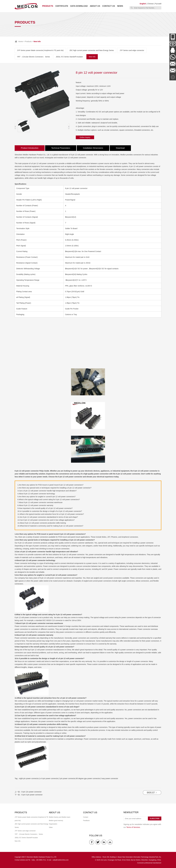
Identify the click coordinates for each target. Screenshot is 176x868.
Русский (158, 4)
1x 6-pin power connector (49, 778)
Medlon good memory (56, 821)
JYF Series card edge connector (132, 50)
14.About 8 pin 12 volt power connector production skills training (42, 523)
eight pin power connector (29, 778)
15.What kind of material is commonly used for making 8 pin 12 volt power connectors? (50, 526)
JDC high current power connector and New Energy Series (92, 50)
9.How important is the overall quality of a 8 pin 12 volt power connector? (45, 508)
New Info (92, 57)
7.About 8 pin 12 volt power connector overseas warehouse (40, 502)
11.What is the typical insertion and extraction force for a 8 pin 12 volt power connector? (51, 514)
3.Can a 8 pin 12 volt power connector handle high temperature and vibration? (47, 491)
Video (51, 827)
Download (120, 148)
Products (48, 6)
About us (95, 6)
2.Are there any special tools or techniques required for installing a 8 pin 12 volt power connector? (54, 488)
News (120, 6)
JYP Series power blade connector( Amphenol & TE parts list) (40, 50)
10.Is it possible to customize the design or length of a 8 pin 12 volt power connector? (50, 511)
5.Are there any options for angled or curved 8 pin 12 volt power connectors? (47, 497)
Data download (79, 6)
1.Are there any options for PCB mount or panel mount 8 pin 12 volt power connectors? (50, 485)
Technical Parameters (61, 148)
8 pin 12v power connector (32, 792)
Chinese (150, 4)
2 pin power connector (67, 778)
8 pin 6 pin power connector (32, 795)
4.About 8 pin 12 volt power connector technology (36, 494)
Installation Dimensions (93, 148)
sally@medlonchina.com (61, 860)
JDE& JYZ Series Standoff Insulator (69, 57)
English (143, 4)
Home (21, 41)
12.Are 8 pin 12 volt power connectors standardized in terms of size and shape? (48, 517)
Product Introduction (30, 148)
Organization (53, 824)
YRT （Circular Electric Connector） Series (33, 57)
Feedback (86, 821)
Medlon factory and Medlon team (60, 817)
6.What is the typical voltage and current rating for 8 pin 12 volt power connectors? (49, 500)
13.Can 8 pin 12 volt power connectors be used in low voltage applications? (46, 520)
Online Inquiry (85, 137)
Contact (86, 817)
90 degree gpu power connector (88, 778)
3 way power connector (109, 778)
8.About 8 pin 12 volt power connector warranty (35, 505)
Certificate (62, 6)
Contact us (109, 6)
